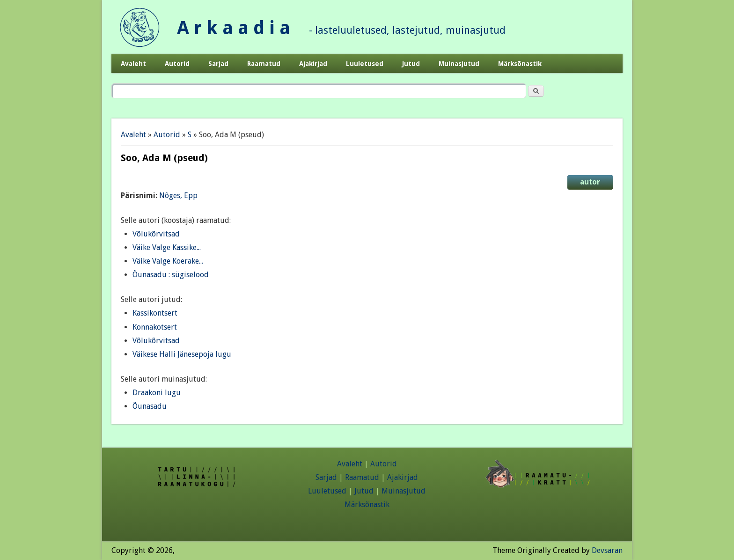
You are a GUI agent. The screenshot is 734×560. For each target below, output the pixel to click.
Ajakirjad (313, 64)
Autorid (177, 64)
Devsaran (607, 550)
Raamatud (264, 64)
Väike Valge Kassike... (167, 247)
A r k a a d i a (234, 28)
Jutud (411, 64)
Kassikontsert (155, 313)
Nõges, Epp (178, 195)
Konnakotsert (155, 327)
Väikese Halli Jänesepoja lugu (182, 354)
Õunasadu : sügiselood (171, 275)
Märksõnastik (520, 64)
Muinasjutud (459, 64)
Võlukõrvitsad (156, 234)
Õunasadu (150, 406)
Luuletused (365, 64)
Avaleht (133, 64)
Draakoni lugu (157, 393)
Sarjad (218, 64)
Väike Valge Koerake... (168, 261)
